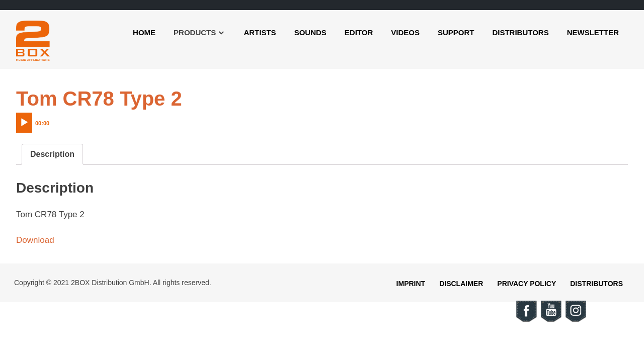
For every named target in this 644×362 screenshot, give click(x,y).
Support (456, 32)
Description (52, 154)
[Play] (24, 123)
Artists (260, 32)
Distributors (520, 32)
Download (35, 240)
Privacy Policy (527, 284)
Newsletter (593, 32)
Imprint (411, 284)
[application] (54, 120)
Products (195, 32)
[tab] (52, 154)
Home (144, 32)
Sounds (310, 32)
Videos (405, 32)
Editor (359, 32)
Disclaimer (461, 284)
